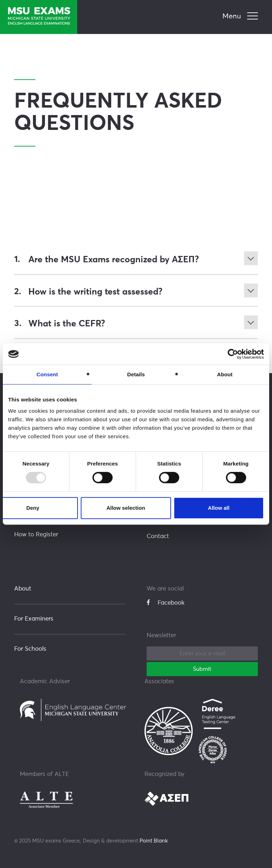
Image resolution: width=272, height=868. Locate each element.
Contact (158, 536)
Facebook (166, 602)
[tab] (136, 260)
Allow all (219, 508)
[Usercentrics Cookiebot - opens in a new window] (233, 354)
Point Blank (154, 840)
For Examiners (34, 618)
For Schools (30, 648)
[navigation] (241, 17)
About (23, 588)
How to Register (36, 534)
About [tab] (225, 374)
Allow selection (126, 508)
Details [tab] (136, 374)
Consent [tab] (47, 374)
